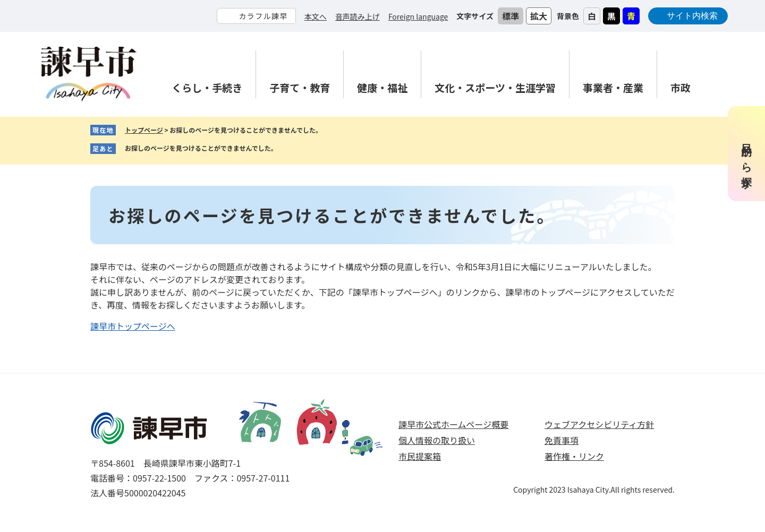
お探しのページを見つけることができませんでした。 (201, 148)
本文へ (316, 16)
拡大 (539, 16)
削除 (285, 149)
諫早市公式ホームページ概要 (453, 424)
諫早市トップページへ (133, 326)
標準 (511, 16)
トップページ (144, 130)
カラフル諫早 (263, 16)
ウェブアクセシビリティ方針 (599, 424)
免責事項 (562, 440)
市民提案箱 (420, 456)
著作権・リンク (574, 456)
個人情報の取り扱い (437, 440)
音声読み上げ (358, 16)
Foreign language (418, 16)
